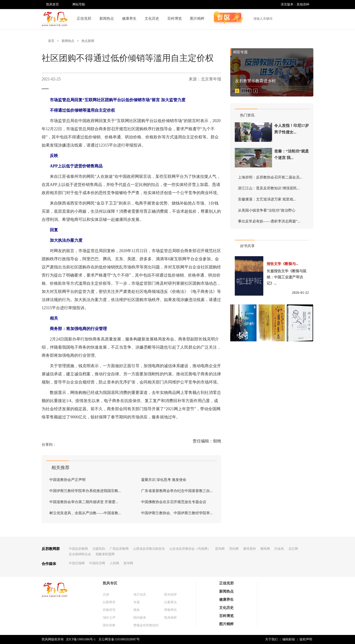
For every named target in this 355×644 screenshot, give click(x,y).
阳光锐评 (170, 595)
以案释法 (170, 602)
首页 (51, 41)
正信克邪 (84, 18)
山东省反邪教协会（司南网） (190, 549)
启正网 (293, 549)
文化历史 (152, 18)
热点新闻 (88, 41)
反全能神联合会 (80, 554)
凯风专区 (110, 583)
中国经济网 (97, 563)
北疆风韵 (99, 549)
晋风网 (220, 549)
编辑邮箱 (289, 639)
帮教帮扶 (170, 610)
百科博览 (175, 18)
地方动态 (140, 595)
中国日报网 (77, 563)
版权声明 (306, 639)
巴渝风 (279, 549)
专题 (137, 602)
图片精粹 (197, 18)
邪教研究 (109, 610)
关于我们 (271, 639)
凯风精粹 (170, 618)
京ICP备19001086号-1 (81, 639)
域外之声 (109, 618)
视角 (137, 610)
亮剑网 (234, 549)
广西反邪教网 (119, 549)
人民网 (114, 563)
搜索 (307, 19)
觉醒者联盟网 (105, 554)
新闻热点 (107, 18)
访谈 (106, 595)
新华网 (128, 563)
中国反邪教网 (78, 549)
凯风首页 (53, 4)
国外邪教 (109, 625)
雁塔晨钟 (249, 549)
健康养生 (129, 18)
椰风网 (265, 549)
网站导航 (79, 4)
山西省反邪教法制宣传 (149, 549)
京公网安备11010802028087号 (119, 639)
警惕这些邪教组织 (146, 625)
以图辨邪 (109, 602)
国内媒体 (140, 618)
